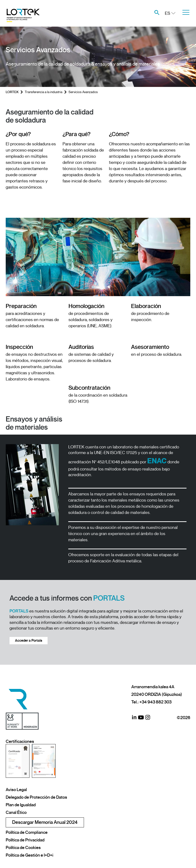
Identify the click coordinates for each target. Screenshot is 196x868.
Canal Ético (16, 812)
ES (167, 13)
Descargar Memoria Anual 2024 (45, 822)
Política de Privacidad (25, 840)
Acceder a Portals (29, 640)
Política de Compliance (27, 832)
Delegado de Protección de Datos (36, 797)
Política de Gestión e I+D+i (29, 855)
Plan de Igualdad (21, 805)
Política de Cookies (23, 848)
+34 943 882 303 (155, 702)
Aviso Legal (16, 790)
